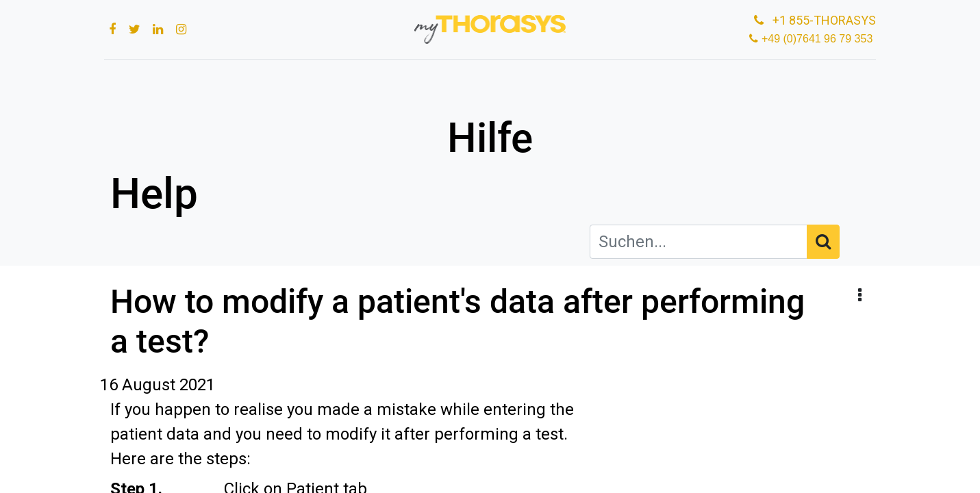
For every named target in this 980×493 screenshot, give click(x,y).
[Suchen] (823, 242)
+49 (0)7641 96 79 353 (813, 39)
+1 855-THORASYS (807, 20)
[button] (860, 296)
